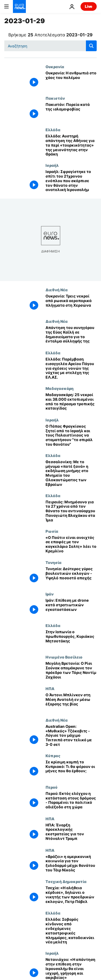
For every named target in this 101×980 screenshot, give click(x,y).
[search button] (91, 46)
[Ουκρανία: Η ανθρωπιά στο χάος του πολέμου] (71, 80)
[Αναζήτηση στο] (50, 46)
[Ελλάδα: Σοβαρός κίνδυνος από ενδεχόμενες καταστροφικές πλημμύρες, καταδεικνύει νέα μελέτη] (71, 931)
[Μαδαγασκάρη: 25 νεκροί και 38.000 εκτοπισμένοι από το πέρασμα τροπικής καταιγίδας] (71, 402)
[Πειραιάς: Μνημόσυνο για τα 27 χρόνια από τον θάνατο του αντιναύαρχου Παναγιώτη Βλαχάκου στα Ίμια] (71, 511)
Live (89, 6)
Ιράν (50, 594)
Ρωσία (52, 531)
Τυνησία (53, 562)
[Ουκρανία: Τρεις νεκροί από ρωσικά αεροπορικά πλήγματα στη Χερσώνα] (71, 303)
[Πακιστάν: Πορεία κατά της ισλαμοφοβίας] (71, 112)
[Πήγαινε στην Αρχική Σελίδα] (19, 6)
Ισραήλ (52, 165)
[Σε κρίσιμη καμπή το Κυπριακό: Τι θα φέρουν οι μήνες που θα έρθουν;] (71, 769)
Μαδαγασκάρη (60, 388)
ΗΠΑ (50, 688)
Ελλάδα (53, 130)
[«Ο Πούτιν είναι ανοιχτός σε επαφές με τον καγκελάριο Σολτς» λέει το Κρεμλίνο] (71, 545)
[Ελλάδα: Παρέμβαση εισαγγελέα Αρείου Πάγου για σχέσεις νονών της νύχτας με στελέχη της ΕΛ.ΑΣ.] (71, 368)
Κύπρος (53, 756)
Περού (51, 787)
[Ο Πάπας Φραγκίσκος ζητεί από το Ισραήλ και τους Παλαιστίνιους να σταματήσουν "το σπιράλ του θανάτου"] (71, 435)
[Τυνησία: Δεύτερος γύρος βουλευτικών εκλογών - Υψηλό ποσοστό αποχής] (71, 576)
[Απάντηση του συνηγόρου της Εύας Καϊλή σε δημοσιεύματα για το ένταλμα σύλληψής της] (71, 335)
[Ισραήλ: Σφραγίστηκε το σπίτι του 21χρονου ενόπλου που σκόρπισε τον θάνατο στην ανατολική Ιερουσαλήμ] (71, 181)
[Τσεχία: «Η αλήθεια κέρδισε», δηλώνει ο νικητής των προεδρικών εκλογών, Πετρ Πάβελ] (71, 895)
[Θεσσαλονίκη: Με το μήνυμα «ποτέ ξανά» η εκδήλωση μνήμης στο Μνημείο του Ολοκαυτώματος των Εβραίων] (71, 473)
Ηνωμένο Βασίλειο (64, 657)
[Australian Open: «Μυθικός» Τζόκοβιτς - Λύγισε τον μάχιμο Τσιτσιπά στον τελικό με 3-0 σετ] (71, 736)
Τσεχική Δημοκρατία (66, 881)
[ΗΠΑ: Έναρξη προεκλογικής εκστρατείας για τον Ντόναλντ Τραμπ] (71, 832)
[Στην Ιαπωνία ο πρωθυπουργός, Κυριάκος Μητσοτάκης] (71, 639)
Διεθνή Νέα (57, 290)
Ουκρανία (55, 67)
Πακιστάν (55, 98)
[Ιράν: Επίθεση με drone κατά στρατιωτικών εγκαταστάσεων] (71, 607)
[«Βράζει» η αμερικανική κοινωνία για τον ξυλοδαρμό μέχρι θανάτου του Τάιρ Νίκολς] (71, 864)
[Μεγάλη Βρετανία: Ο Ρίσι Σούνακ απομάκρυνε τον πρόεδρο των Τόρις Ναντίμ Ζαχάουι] (71, 671)
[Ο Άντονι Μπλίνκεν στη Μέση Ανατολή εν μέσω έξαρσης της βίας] (71, 702)
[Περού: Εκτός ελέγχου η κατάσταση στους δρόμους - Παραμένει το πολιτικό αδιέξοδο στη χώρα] (71, 801)
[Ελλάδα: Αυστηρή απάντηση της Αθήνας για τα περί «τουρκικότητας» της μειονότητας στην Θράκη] (71, 145)
